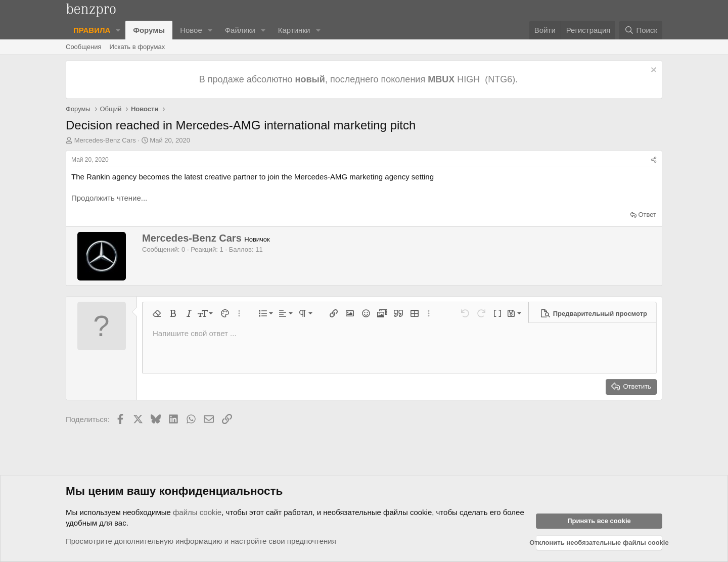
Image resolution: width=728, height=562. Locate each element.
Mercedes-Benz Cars (105, 140)
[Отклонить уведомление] (652, 71)
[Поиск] (641, 30)
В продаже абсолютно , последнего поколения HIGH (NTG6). (360, 79)
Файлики (240, 30)
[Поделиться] (654, 160)
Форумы (149, 30)
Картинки (294, 30)
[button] (118, 30)
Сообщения (84, 47)
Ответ (647, 215)
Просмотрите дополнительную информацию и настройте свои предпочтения (201, 541)
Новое (191, 30)
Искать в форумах (138, 47)
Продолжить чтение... (109, 198)
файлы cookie (197, 512)
